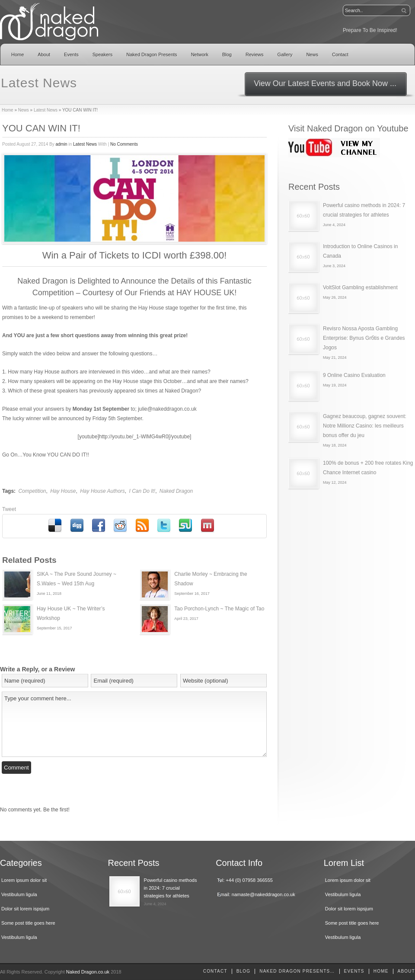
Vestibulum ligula (19, 894)
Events (71, 54)
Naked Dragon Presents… (297, 971)
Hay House (63, 491)
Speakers (102, 54)
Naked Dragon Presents (152, 54)
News (312, 54)
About (44, 54)
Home (18, 54)
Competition (32, 491)
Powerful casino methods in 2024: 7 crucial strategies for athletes (171, 888)
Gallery (285, 54)
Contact (340, 54)
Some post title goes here (28, 923)
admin (61, 144)
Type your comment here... (134, 724)
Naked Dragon (176, 491)
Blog (227, 54)
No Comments (124, 144)
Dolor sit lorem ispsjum (25, 909)
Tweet (9, 509)
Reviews (255, 54)
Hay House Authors (102, 491)
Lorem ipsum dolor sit (24, 880)
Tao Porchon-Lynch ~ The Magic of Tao (219, 609)
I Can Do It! (142, 491)
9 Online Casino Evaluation (354, 375)
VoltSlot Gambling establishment (360, 287)
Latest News (46, 110)
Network (200, 54)
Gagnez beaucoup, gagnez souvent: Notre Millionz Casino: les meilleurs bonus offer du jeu (365, 426)
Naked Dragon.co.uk (88, 972)
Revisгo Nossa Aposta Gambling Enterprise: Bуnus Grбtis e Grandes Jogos (364, 338)
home (381, 971)
